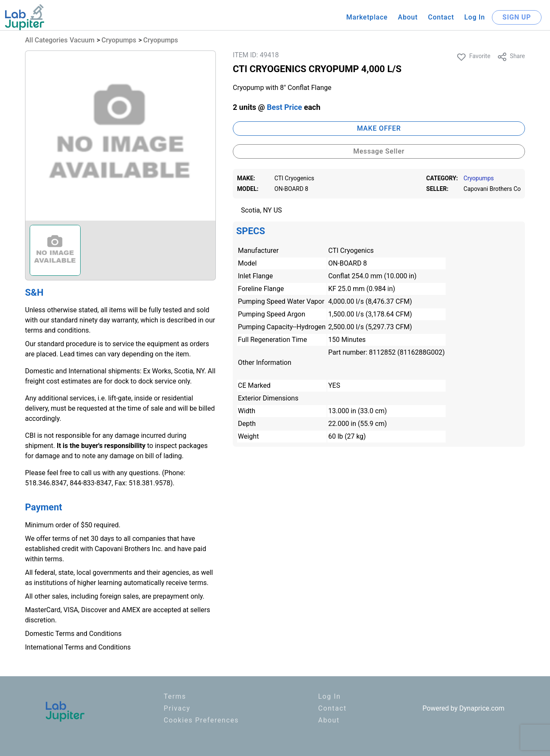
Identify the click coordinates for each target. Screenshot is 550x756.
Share (511, 57)
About (408, 17)
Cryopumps (119, 40)
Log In (475, 17)
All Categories (46, 40)
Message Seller (379, 151)
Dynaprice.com (482, 708)
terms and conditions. (58, 330)
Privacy (177, 708)
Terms (175, 696)
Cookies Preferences (201, 720)
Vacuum (82, 40)
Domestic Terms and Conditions (73, 634)
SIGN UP (517, 17)
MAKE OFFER (379, 128)
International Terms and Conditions (78, 647)
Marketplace (367, 17)
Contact (441, 17)
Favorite (473, 57)
